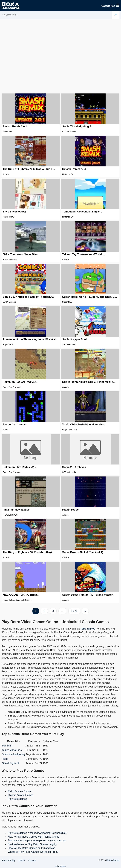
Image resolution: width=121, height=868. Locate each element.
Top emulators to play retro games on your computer (37, 840)
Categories (110, 5)
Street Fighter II (11, 763)
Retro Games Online (19, 791)
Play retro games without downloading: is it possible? (37, 833)
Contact (32, 860)
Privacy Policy (8, 860)
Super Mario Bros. (12, 750)
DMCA (22, 860)
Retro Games (113, 860)
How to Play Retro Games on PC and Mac (32, 848)
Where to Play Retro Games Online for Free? (33, 852)
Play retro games (17, 799)
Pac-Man (7, 746)
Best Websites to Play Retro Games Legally (32, 844)
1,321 (74, 611)
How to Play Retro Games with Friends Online (34, 837)
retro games (88, 629)
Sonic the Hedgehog (13, 754)
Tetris (5, 759)
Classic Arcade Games (21, 795)
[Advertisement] (60, 56)
